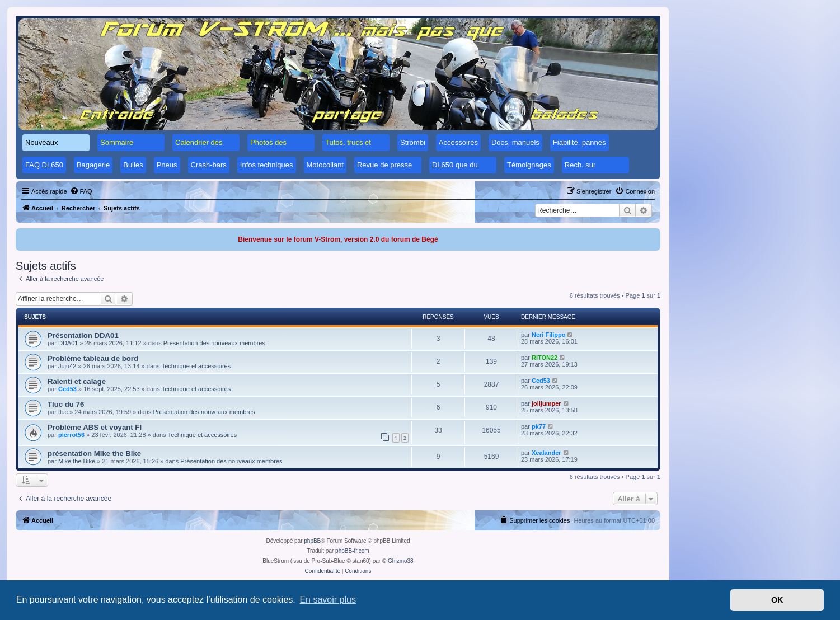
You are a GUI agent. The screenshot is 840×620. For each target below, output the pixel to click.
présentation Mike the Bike (94, 454)
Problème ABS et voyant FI (95, 427)
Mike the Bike (77, 461)
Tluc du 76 (66, 404)
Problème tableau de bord (93, 358)
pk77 (539, 426)
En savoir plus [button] (328, 600)
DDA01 (68, 343)
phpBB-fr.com (352, 551)
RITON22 (545, 358)
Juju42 (67, 366)
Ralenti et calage (77, 381)
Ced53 (67, 389)
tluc (63, 412)
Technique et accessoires (196, 366)
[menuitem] (81, 191)
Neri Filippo (549, 335)
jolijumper (546, 403)
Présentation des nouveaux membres (214, 343)
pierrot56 (71, 435)
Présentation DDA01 (83, 335)
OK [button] (777, 600)
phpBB (312, 541)
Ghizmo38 (401, 561)
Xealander (546, 453)
